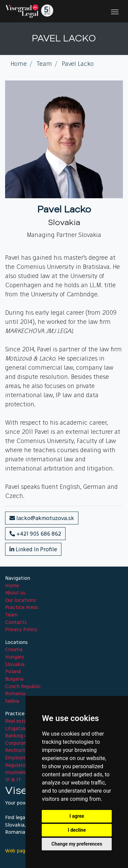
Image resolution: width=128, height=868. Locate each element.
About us (15, 593)
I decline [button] (77, 830)
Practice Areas (22, 607)
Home (12, 586)
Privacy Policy (21, 629)
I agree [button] (77, 816)
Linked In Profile (33, 549)
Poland (13, 671)
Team (11, 615)
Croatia (14, 649)
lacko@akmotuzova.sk (42, 518)
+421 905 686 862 (35, 534)
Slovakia (15, 664)
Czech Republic (23, 686)
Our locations (21, 600)
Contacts (16, 622)
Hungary (15, 657)
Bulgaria (14, 679)
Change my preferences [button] (77, 844)
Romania (15, 694)
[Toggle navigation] (115, 11)
